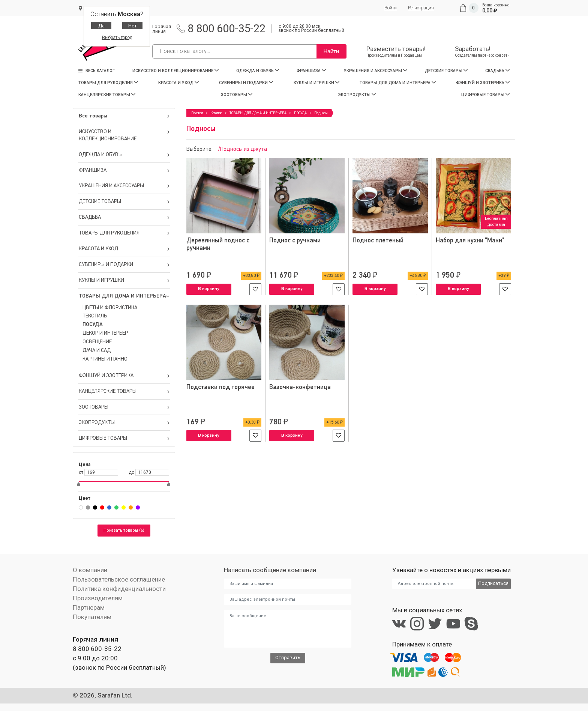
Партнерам (88, 607)
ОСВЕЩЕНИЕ (97, 342)
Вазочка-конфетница (300, 387)
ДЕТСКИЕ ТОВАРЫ (446, 71)
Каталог (216, 113)
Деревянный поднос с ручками (218, 244)
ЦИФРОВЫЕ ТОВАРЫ (485, 95)
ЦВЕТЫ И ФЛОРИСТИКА (110, 308)
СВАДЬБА (497, 71)
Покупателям (92, 617)
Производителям (97, 598)
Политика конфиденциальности (119, 589)
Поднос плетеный (378, 241)
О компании (90, 570)
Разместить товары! (395, 52)
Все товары (124, 116)
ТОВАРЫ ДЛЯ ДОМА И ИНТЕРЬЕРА (398, 83)
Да (101, 26)
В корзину (209, 289)
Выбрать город (117, 38)
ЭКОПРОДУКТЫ (357, 95)
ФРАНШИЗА (311, 71)
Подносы (321, 113)
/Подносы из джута (243, 149)
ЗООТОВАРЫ (237, 95)
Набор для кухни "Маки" (470, 241)
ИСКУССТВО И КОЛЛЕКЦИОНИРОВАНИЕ (175, 71)
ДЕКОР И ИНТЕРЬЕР (105, 333)
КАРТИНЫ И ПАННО (105, 359)
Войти (391, 8)
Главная (197, 113)
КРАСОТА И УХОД (178, 83)
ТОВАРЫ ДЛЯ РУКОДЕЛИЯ (108, 83)
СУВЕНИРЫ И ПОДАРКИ (246, 83)
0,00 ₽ (490, 11)
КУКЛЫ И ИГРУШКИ (316, 83)
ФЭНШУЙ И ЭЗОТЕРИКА (483, 83)
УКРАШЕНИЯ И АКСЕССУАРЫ (376, 71)
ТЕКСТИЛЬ (95, 316)
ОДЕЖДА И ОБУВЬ (258, 71)
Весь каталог (97, 71)
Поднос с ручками (295, 241)
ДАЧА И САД (97, 350)
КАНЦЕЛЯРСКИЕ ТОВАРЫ (107, 95)
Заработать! (482, 52)
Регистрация (421, 8)
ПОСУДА (93, 325)
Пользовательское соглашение (119, 579)
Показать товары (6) (124, 531)
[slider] (79, 485)
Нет (133, 26)
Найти (331, 51)
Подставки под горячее (220, 387)
